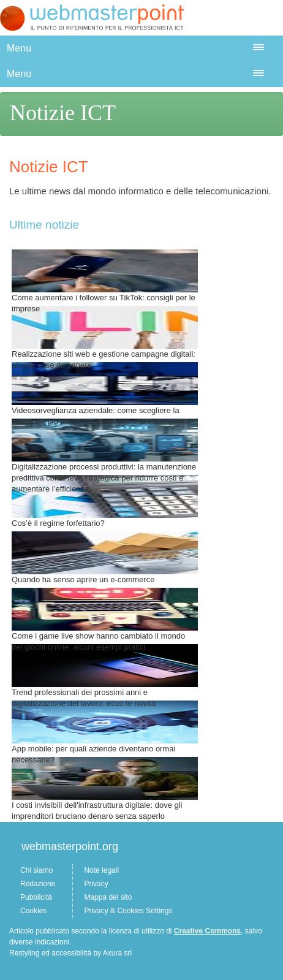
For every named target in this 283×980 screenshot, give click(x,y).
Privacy (96, 884)
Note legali (101, 870)
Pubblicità (36, 897)
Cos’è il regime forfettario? (58, 523)
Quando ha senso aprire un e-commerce (83, 579)
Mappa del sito (108, 897)
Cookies (33, 911)
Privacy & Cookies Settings (128, 911)
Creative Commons (207, 931)
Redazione (38, 884)
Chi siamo (36, 870)
